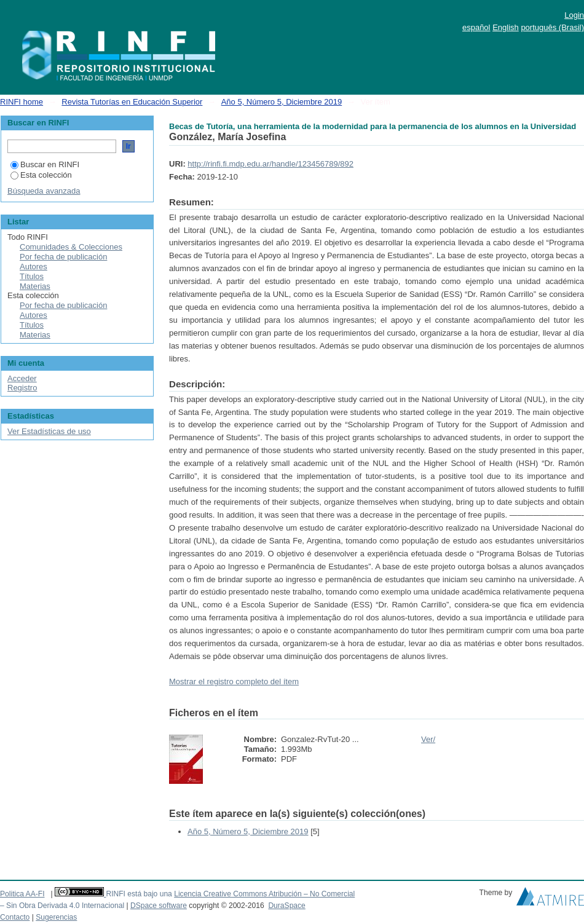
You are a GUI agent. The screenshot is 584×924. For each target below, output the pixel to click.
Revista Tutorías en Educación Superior (132, 102)
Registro (22, 388)
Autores (34, 267)
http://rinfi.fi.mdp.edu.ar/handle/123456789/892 (270, 164)
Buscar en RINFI (45, 164)
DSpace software (159, 906)
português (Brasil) (552, 27)
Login (574, 15)
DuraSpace (286, 906)
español (476, 27)
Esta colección (41, 175)
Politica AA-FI (22, 894)
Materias (35, 286)
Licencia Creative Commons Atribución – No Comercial (264, 894)
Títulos (32, 276)
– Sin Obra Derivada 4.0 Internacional (62, 906)
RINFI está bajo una (139, 894)
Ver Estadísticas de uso (49, 431)
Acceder (22, 378)
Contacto (15, 917)
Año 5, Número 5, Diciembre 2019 (282, 102)
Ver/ (428, 739)
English (506, 27)
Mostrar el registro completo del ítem (234, 681)
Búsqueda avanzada (44, 191)
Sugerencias (56, 917)
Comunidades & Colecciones (71, 247)
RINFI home (22, 102)
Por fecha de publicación (63, 257)
